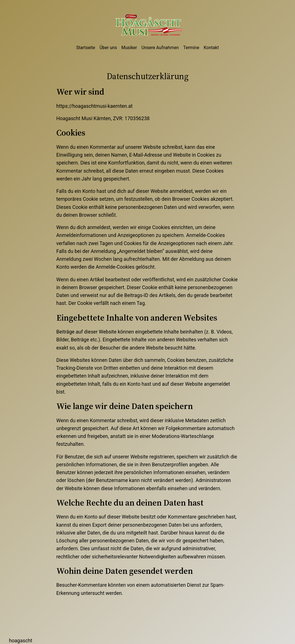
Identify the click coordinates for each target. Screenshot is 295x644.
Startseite (85, 48)
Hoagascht (21, 641)
